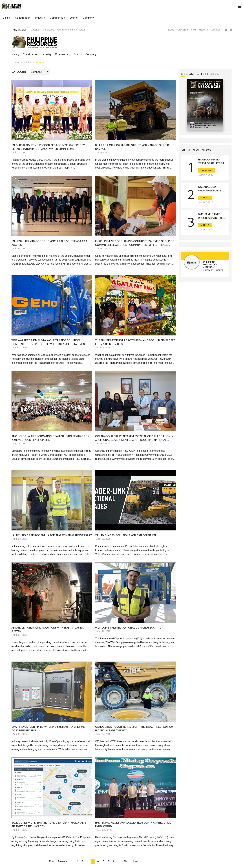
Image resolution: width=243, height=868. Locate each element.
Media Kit (203, 30)
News (194, 30)
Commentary (57, 18)
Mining (6, 18)
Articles (28, 62)
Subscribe (215, 30)
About (82, 30)
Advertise (36, 30)
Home (171, 30)
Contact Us (49, 30)
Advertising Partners (67, 30)
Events (74, 18)
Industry (40, 18)
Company (88, 18)
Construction (23, 18)
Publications (182, 30)
